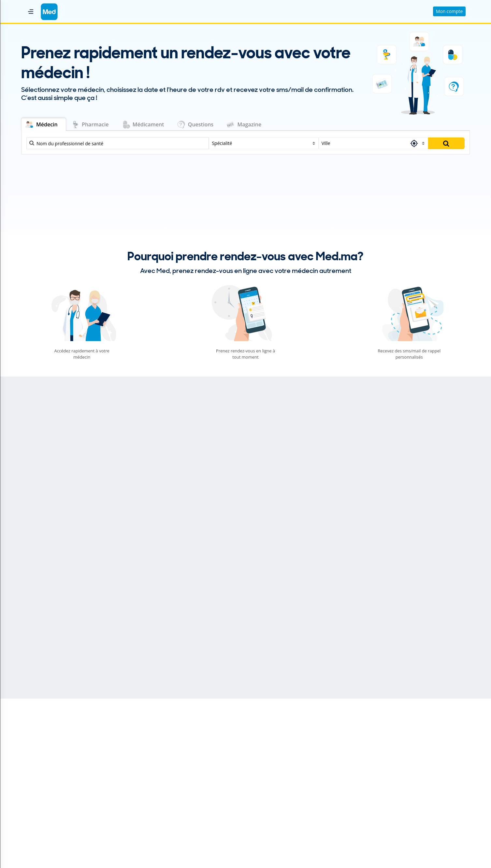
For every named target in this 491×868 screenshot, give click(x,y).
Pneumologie (356, 485)
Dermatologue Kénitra (274, 745)
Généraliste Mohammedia (278, 759)
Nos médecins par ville (276, 803)
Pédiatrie (198, 485)
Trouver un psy (389, 793)
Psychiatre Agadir (269, 786)
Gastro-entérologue (364, 447)
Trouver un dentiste (394, 731)
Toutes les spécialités (397, 810)
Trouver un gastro (392, 745)
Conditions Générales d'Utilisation (56, 767)
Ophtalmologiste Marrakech (280, 772)
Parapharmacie (144, 772)
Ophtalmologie (206, 428)
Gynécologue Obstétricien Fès (282, 766)
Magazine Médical (147, 779)
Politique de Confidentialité (48, 774)
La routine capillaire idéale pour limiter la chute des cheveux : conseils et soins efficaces (71, 662)
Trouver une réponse (439, 406)
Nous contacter (36, 760)
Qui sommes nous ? (40, 754)
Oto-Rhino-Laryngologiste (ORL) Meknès (293, 779)
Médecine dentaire (58, 428)
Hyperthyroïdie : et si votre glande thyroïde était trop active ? (304, 662)
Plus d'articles (448, 554)
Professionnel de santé (152, 731)
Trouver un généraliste (397, 752)
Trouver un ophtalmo (396, 772)
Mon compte (449, 11)
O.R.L (194, 447)
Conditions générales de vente (52, 788)
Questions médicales (150, 752)
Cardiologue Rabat (270, 731)
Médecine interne (56, 504)
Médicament (141, 745)
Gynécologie (50, 485)
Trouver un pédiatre (394, 786)
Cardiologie (48, 447)
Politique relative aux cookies (50, 781)
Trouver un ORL (390, 779)
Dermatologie (51, 466)
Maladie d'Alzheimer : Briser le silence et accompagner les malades (420, 662)
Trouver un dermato (395, 738)
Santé (257, 651)
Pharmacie (139, 738)
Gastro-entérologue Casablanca (284, 752)
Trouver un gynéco (393, 759)
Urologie (350, 466)
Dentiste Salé (264, 738)
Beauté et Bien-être (36, 651)
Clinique (136, 759)
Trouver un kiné (390, 766)
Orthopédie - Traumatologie (222, 466)
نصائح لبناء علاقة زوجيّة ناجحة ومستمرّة (199, 662)
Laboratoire (140, 766)
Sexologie (352, 428)
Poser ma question (364, 406)
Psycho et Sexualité (152, 651)
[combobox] (264, 143)
